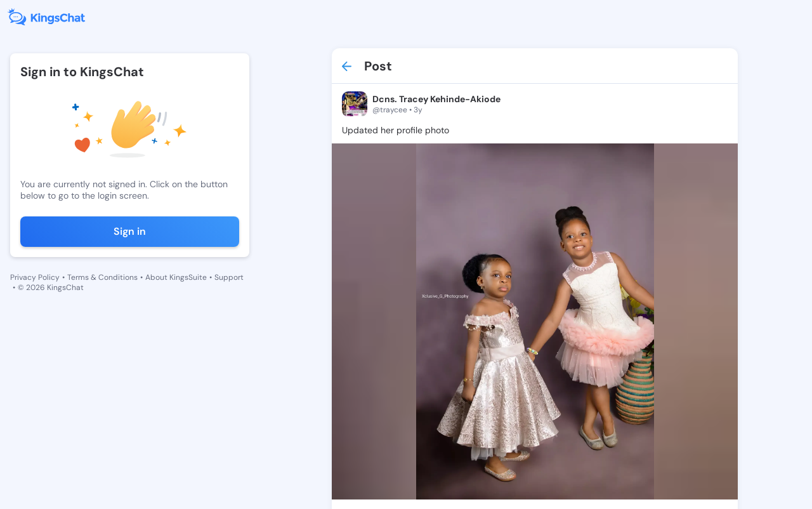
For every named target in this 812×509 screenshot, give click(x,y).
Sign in (130, 231)
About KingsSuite (176, 277)
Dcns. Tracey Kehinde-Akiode (436, 99)
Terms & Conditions (102, 277)
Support (229, 277)
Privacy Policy (35, 277)
